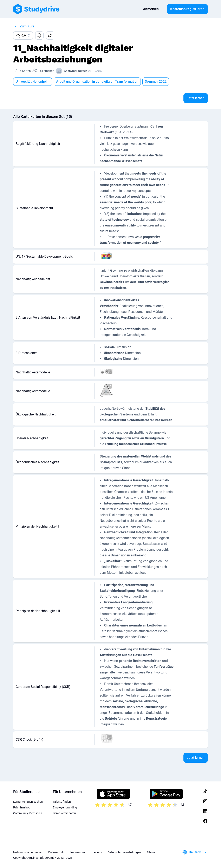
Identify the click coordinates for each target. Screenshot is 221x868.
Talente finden (62, 802)
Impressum (78, 852)
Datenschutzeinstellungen (124, 852)
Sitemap (152, 852)
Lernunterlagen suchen (28, 802)
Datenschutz (56, 852)
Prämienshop (22, 807)
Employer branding (65, 807)
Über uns (96, 852)
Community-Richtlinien (28, 813)
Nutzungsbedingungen (28, 852)
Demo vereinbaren (64, 813)
